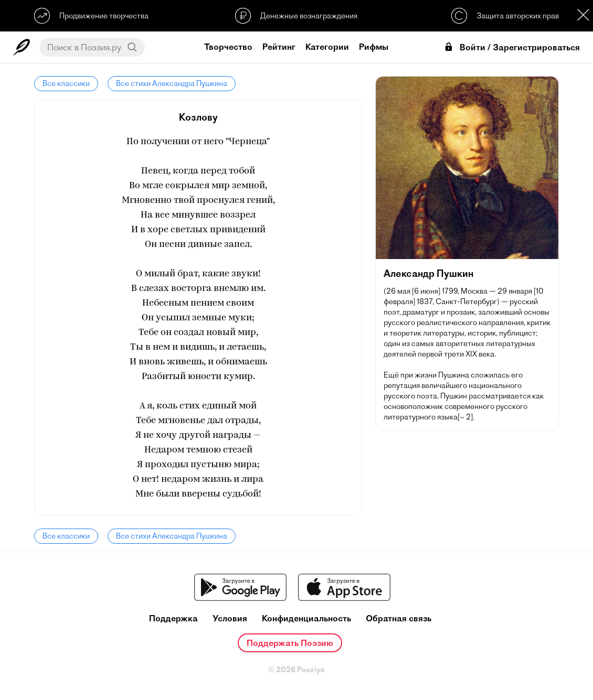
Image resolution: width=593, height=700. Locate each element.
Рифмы (374, 47)
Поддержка (173, 618)
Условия (230, 618)
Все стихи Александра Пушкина (172, 83)
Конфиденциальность (306, 618)
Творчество (228, 47)
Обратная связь (399, 618)
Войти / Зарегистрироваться (512, 47)
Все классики (66, 83)
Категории (327, 47)
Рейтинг (279, 47)
